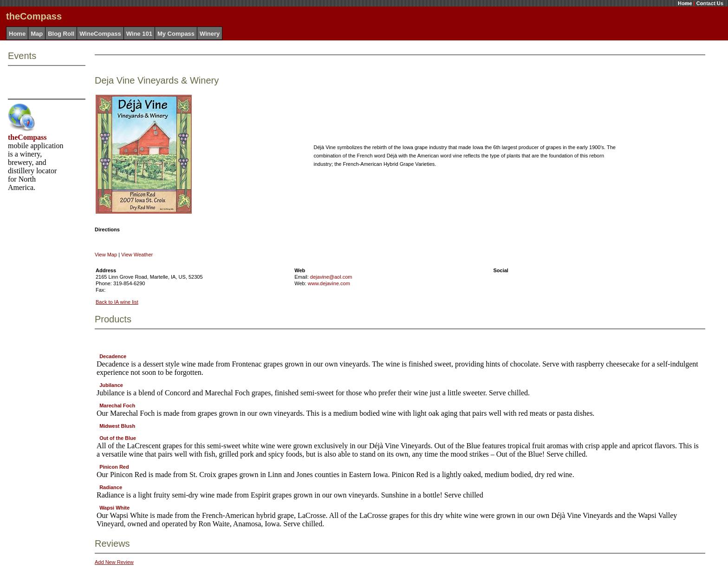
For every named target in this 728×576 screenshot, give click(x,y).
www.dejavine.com (329, 283)
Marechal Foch (117, 406)
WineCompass (100, 34)
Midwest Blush (117, 426)
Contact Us (710, 3)
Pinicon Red (114, 467)
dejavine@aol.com (331, 277)
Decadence (113, 356)
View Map (106, 255)
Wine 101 (139, 34)
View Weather (137, 255)
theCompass (27, 137)
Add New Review (114, 562)
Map (37, 34)
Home (685, 3)
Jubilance (111, 385)
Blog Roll (61, 34)
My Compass (176, 34)
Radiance (111, 487)
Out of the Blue (118, 438)
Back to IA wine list (117, 302)
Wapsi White (114, 508)
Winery (210, 34)
